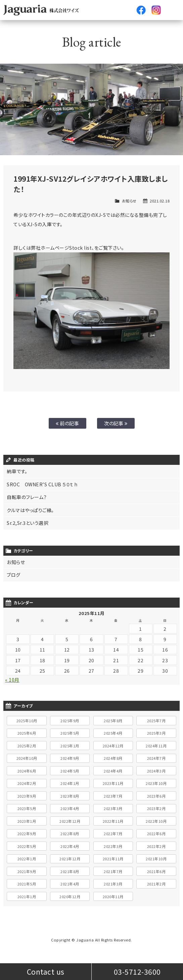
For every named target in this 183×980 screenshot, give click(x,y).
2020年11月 (113, 897)
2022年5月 (27, 846)
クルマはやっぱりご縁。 (30, 510)
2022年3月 (113, 846)
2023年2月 (156, 808)
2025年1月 (70, 746)
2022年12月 (70, 821)
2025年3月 (156, 733)
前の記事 (67, 423)
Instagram (156, 10)
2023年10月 (156, 783)
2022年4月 (70, 846)
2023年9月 (27, 796)
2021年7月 (113, 871)
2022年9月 (27, 834)
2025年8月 (113, 721)
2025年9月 (70, 721)
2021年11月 (113, 859)
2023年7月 (113, 796)
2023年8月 (70, 796)
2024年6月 (27, 771)
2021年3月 (113, 884)
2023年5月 (27, 808)
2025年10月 (27, 721)
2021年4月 (70, 884)
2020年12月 (70, 897)
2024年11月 (156, 746)
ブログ (14, 575)
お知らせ (129, 201)
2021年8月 (70, 871)
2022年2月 (156, 846)
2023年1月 (27, 821)
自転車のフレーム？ (27, 497)
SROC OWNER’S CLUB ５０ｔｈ (42, 484)
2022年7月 (113, 834)
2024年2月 (27, 783)
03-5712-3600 (137, 972)
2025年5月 (70, 733)
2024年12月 (113, 746)
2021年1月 (27, 897)
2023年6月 (156, 796)
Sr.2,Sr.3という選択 (28, 523)
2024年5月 (70, 771)
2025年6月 (27, 733)
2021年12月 (70, 859)
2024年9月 (70, 758)
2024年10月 (27, 758)
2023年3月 (113, 808)
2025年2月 (27, 746)
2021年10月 (156, 859)
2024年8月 (113, 758)
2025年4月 (113, 733)
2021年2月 (156, 884)
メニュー (171, 10)
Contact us (46, 972)
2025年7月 (156, 721)
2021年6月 (156, 871)
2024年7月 (156, 758)
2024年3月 (156, 771)
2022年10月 (156, 821)
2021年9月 (27, 871)
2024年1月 (70, 783)
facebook (141, 10)
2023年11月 (113, 783)
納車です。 (17, 471)
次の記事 (116, 423)
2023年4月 (70, 808)
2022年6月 (156, 834)
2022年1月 (27, 859)
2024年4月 (113, 771)
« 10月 (12, 680)
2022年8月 (70, 834)
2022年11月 (113, 821)
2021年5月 (27, 884)
